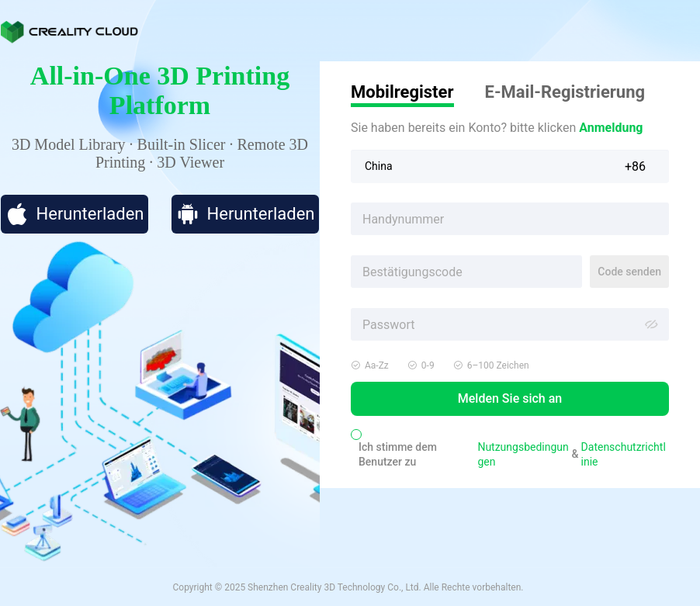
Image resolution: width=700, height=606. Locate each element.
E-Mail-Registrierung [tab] (565, 92)
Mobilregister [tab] (402, 92)
